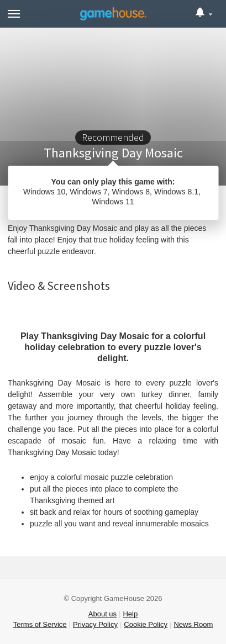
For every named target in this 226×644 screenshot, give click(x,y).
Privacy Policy (95, 624)
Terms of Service (40, 624)
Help (130, 614)
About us (103, 614)
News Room (193, 624)
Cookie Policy (146, 624)
